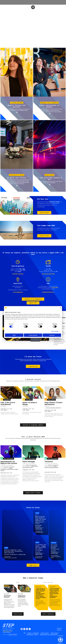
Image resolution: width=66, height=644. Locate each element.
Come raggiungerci (18, 292)
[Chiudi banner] (61, 308)
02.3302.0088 (55, 288)
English (59, 630)
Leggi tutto (33, 565)
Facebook (22, 629)
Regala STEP (33, 303)
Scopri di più (44, 213)
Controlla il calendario (18, 274)
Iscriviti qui (33, 366)
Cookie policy (55, 633)
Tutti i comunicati (48, 614)
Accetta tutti (52, 335)
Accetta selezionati (33, 335)
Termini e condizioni (33, 633)
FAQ (25, 633)
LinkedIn (27, 629)
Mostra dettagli (55, 331)
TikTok (30, 629)
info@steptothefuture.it (48, 292)
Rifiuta (14, 335)
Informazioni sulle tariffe (48, 274)
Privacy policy (45, 633)
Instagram (24, 629)
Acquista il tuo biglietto (33, 299)
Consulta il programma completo (33, 425)
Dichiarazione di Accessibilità (49, 635)
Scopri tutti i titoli (33, 493)
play (33, 7)
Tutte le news (18, 614)
